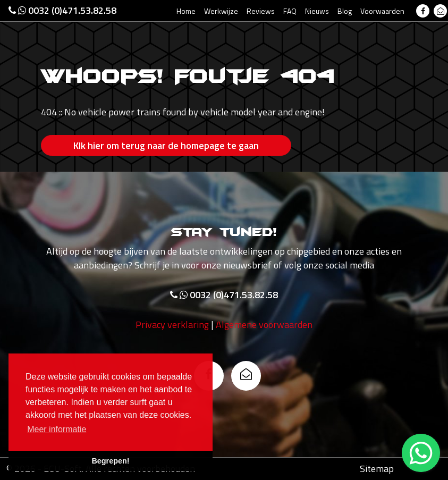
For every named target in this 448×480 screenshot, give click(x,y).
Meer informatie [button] (57, 429)
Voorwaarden (382, 11)
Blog (345, 11)
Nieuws (317, 11)
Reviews (261, 11)
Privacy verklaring (172, 325)
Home (186, 11)
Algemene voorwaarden (264, 325)
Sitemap (377, 469)
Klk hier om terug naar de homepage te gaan (166, 145)
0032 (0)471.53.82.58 (62, 10)
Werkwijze (221, 11)
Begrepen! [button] (110, 461)
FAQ (290, 11)
